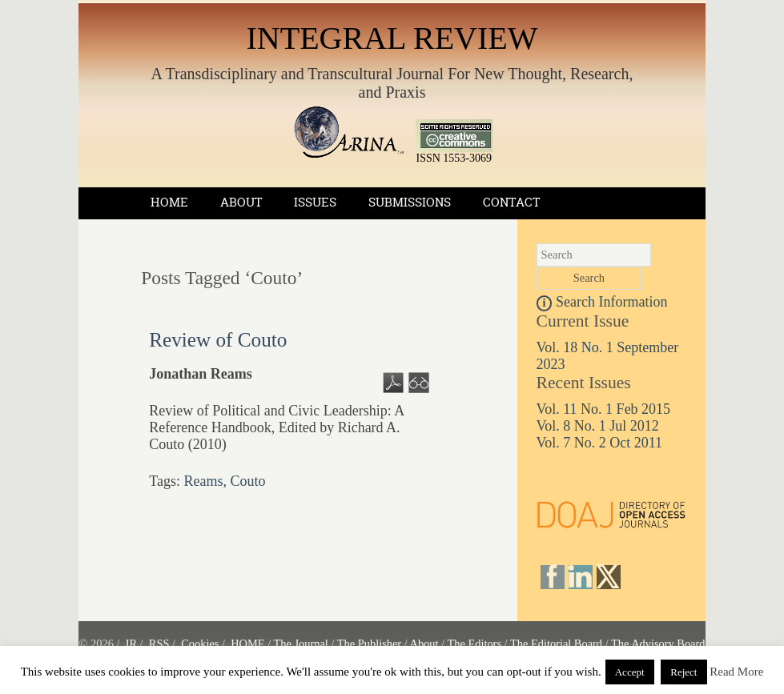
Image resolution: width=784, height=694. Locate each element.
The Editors (474, 644)
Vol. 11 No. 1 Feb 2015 (604, 409)
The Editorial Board (556, 644)
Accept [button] (630, 672)
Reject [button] (683, 672)
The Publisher (369, 644)
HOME (247, 644)
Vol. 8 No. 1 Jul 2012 (598, 426)
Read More (736, 672)
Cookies (200, 644)
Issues (315, 202)
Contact (511, 202)
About (241, 202)
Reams (203, 481)
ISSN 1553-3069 (454, 153)
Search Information (602, 302)
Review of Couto (218, 340)
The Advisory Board (658, 644)
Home (169, 202)
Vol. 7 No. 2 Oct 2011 (600, 443)
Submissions (410, 202)
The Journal (301, 644)
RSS (159, 644)
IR (131, 644)
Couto (247, 481)
